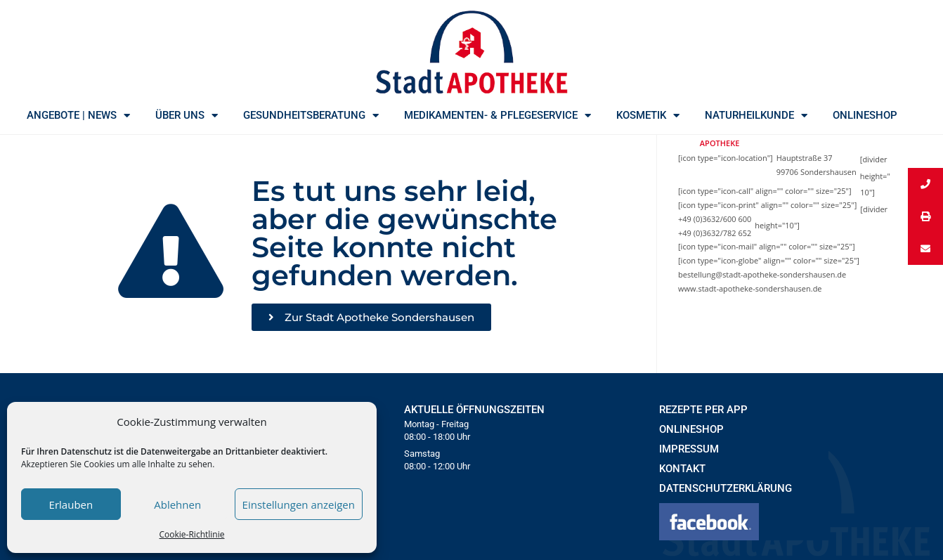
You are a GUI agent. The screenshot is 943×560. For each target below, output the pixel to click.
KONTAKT (682, 469)
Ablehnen (177, 504)
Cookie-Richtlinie (192, 534)
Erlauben (71, 504)
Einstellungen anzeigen (299, 504)
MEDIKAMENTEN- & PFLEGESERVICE (497, 115)
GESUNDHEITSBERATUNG (311, 115)
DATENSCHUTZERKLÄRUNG (726, 488)
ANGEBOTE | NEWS (78, 115)
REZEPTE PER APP (703, 410)
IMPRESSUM (689, 449)
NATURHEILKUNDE (756, 115)
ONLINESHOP (865, 115)
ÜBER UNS (187, 115)
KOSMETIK (648, 115)
